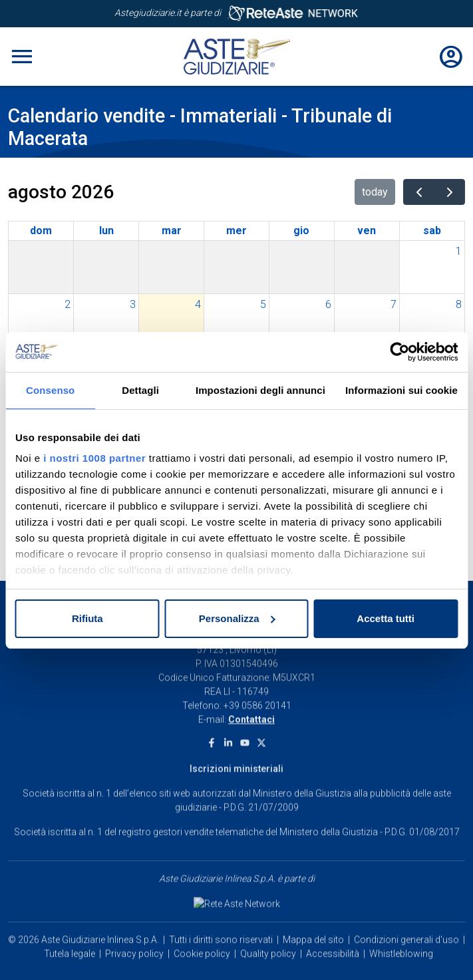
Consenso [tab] (50, 390)
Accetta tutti (386, 618)
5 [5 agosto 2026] (263, 304)
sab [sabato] (432, 231)
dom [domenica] (41, 231)
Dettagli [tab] (140, 390)
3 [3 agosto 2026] (133, 304)
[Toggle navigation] (22, 57)
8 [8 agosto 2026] (459, 304)
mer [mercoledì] (236, 231)
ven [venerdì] (367, 231)
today (375, 192)
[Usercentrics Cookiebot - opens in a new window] (399, 352)
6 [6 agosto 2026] (328, 304)
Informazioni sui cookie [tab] (401, 390)
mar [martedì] (172, 231)
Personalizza (237, 618)
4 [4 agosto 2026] (198, 304)
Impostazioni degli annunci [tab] (260, 390)
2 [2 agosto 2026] (68, 304)
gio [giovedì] (301, 231)
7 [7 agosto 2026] (394, 304)
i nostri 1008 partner (94, 458)
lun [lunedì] (106, 231)
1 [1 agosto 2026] (459, 251)
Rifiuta (87, 618)
